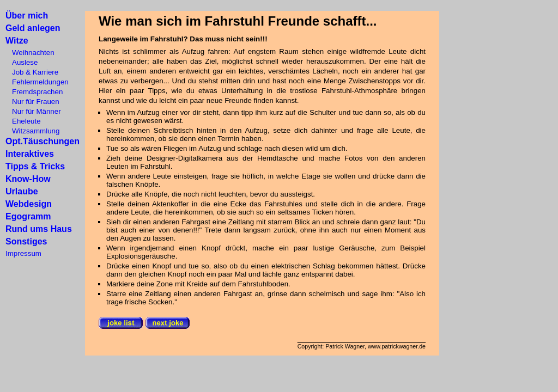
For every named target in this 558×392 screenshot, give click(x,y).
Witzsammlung (32, 131)
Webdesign (29, 204)
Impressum (23, 253)
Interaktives (30, 154)
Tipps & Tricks (35, 166)
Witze (17, 41)
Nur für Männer (33, 111)
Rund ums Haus (39, 229)
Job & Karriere (32, 72)
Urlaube (22, 191)
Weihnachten (30, 53)
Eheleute (23, 121)
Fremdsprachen (34, 92)
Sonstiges (26, 241)
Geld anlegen (33, 28)
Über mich (27, 16)
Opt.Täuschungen (43, 141)
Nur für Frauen (32, 102)
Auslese (22, 62)
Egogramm (28, 216)
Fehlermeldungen (37, 82)
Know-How (28, 179)
